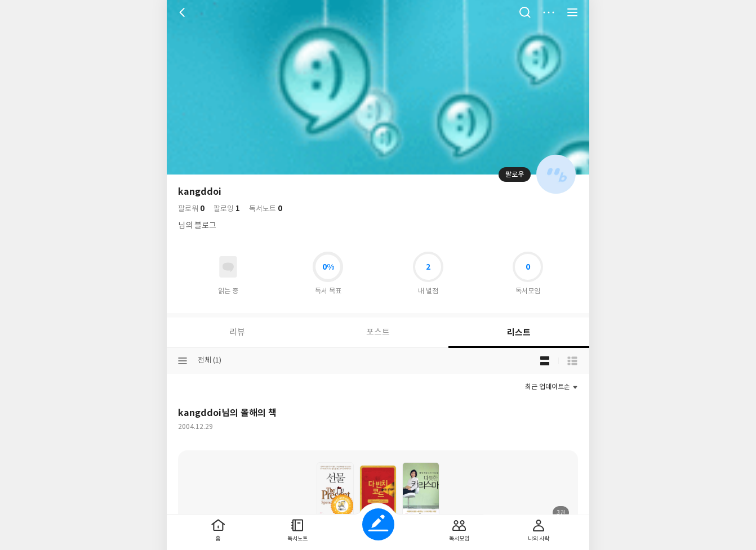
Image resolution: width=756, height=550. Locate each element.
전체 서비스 (572, 12)
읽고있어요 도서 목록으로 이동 (228, 267)
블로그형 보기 (545, 361)
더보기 (549, 12)
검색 (525, 12)
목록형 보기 (572, 361)
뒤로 (184, 12)
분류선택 (183, 361)
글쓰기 (378, 524)
